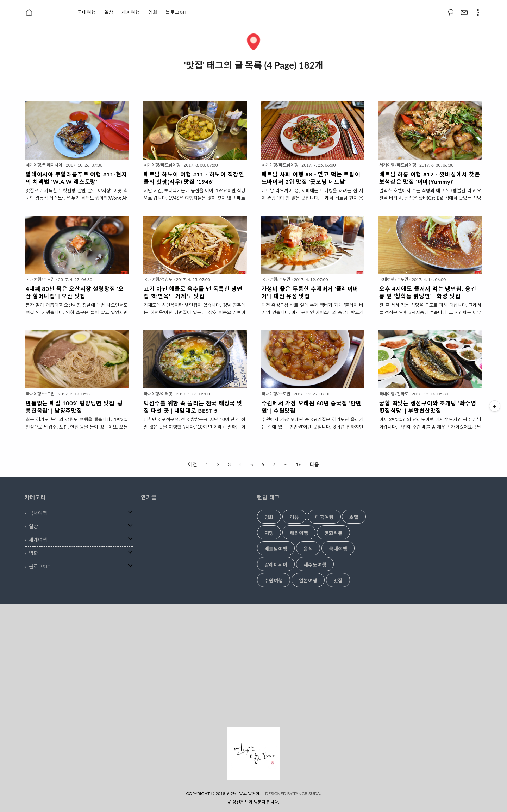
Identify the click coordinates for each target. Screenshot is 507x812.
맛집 (338, 581)
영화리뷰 (333, 533)
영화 (153, 12)
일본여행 (308, 581)
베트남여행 (276, 549)
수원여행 (274, 581)
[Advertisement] (254, 666)
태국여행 (324, 517)
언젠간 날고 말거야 (243, 794)
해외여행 (299, 533)
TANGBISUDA (307, 794)
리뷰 (294, 517)
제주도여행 (315, 565)
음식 (308, 549)
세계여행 (131, 12)
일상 (109, 12)
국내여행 (87, 12)
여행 (269, 533)
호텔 (354, 517)
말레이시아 (276, 565)
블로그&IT (176, 12)
